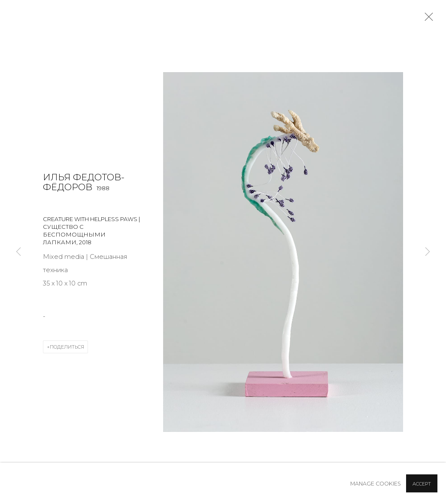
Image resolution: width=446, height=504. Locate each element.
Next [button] (428, 252)
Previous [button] (18, 252)
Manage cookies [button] (376, 484)
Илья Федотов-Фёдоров (84, 182)
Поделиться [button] (67, 347)
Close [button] (427, 19)
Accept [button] (422, 484)
